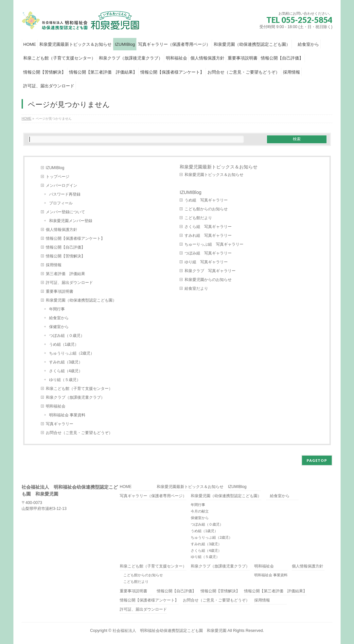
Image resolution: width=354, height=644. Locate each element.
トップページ (58, 177)
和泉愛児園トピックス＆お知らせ (214, 175)
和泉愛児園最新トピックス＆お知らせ (219, 167)
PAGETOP (317, 460)
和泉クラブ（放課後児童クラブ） (75, 397)
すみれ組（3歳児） (66, 362)
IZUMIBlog (55, 168)
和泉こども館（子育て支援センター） (79, 389)
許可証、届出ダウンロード (69, 283)
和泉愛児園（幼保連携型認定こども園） (83, 300)
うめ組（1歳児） (64, 344)
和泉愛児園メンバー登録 (71, 221)
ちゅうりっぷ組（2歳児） (72, 353)
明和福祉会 (56, 406)
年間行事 (57, 309)
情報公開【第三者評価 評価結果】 (275, 591)
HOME (126, 487)
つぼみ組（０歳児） (67, 336)
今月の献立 (200, 511)
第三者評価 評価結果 (65, 274)
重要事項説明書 (60, 291)
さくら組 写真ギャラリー (208, 227)
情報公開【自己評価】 (65, 247)
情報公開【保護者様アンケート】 (75, 238)
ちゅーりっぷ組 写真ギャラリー (214, 244)
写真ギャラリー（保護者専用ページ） (153, 496)
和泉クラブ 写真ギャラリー (210, 271)
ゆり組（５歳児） (65, 380)
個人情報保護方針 (62, 230)
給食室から (59, 318)
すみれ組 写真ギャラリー (208, 235)
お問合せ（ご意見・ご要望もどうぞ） (79, 433)
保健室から (59, 327)
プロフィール (61, 203)
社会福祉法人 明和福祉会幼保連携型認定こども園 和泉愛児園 (169, 631)
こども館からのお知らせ (206, 209)
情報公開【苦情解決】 (65, 256)
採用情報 (54, 265)
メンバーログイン (62, 185)
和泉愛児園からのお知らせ (208, 280)
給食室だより (196, 288)
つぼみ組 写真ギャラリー (208, 253)
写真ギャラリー (60, 424)
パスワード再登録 (65, 194)
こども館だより (198, 218)
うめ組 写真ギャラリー (206, 200)
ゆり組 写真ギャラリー (206, 262)
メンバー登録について (65, 212)
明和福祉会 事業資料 (67, 415)
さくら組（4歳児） (66, 371)
